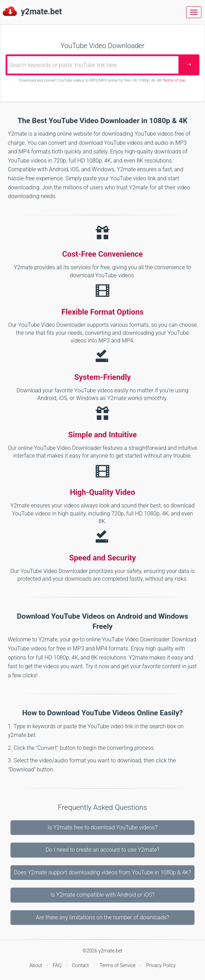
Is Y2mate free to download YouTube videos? (102, 827)
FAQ (58, 965)
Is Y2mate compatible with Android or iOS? (102, 895)
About (36, 965)
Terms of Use (174, 80)
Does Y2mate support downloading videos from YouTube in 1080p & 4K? (103, 872)
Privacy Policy (161, 965)
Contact (81, 965)
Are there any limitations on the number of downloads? (102, 917)
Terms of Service (118, 965)
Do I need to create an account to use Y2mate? (103, 850)
